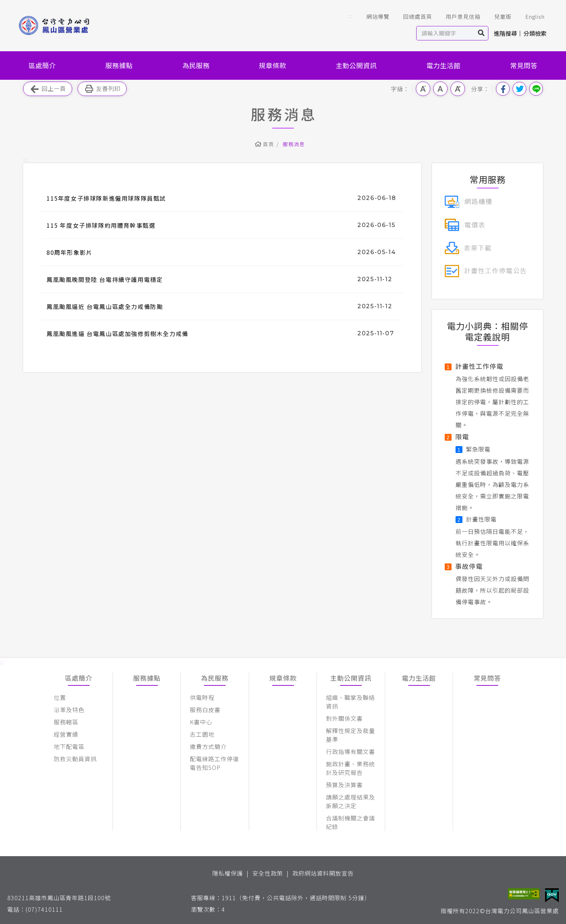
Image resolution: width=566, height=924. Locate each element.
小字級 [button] (423, 89)
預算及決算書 (344, 785)
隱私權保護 (228, 873)
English (530, 17)
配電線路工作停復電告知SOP (214, 763)
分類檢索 (535, 33)
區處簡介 (42, 65)
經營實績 (66, 734)
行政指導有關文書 (351, 751)
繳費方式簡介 (208, 746)
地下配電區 (69, 746)
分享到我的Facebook (503, 89)
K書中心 (201, 722)
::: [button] (351, 16)
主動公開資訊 (356, 65)
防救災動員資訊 (75, 759)
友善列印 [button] (102, 89)
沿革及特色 (69, 710)
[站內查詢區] (446, 33)
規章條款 (273, 65)
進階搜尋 (505, 33)
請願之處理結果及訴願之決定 (351, 801)
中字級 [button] (440, 89)
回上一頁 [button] (48, 89)
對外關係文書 (344, 718)
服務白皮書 (205, 710)
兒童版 (498, 17)
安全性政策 (268, 873)
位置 (60, 697)
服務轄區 (66, 722)
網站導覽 (373, 17)
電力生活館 (443, 65)
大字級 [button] (458, 89)
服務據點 (119, 65)
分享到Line (536, 89)
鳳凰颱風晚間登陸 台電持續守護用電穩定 (105, 279)
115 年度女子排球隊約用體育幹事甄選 (101, 225)
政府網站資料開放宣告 (323, 873)
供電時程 (202, 697)
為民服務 (196, 65)
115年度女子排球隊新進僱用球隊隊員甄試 (106, 198)
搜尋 (481, 33)
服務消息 (294, 144)
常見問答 (524, 65)
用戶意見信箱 (458, 17)
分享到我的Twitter (519, 89)
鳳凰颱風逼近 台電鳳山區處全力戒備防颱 (105, 306)
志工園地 (202, 734)
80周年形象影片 (69, 252)
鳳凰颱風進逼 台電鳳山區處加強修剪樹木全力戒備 (117, 334)
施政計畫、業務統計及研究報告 (351, 768)
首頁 (268, 144)
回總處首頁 (413, 17)
